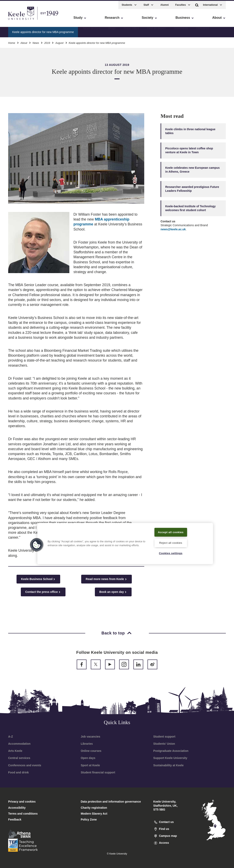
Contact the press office (43, 592)
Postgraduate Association (171, 751)
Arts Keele (15, 751)
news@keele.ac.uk (173, 229)
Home (12, 42)
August (59, 42)
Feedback (15, 819)
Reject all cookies (171, 543)
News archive (92, 31)
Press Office (131, 31)
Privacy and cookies (22, 802)
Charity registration (94, 808)
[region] (125, 541)
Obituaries (203, 31)
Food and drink (18, 772)
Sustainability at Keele (168, 765)
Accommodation (19, 744)
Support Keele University (170, 758)
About (24, 42)
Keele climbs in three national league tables (190, 131)
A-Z (11, 737)
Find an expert (156, 31)
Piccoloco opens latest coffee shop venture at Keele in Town (189, 150)
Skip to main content (22, 20)
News (36, 42)
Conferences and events (25, 765)
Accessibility (15, 20)
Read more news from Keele (106, 579)
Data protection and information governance (111, 802)
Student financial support (98, 772)
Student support (164, 737)
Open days (88, 758)
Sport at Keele (90, 765)
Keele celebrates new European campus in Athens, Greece (192, 170)
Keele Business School (38, 579)
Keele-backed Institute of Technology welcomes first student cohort (190, 208)
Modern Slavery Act (94, 814)
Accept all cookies (171, 529)
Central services (19, 758)
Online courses (91, 751)
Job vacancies (91, 737)
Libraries (87, 744)
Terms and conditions (23, 814)
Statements (181, 31)
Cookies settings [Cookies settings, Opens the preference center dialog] (171, 553)
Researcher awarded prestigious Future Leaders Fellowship (192, 189)
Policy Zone (89, 819)
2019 (47, 42)
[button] (197, 4)
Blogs (112, 31)
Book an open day (113, 592)
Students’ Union (164, 744)
